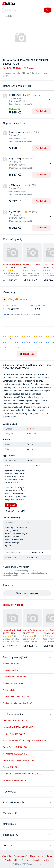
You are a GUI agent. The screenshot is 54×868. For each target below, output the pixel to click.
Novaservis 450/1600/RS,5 (15, 754)
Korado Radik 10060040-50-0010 (18, 727)
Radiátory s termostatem (14, 683)
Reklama (26, 860)
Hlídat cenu (27, 354)
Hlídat (17, 68)
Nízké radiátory (10, 690)
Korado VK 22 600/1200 (14, 734)
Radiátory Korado (11, 663)
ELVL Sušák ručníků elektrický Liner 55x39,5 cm (25, 741)
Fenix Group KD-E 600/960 (15, 747)
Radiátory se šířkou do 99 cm (16, 697)
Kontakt (37, 860)
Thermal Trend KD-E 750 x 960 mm (19, 760)
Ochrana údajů (20, 856)
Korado (30, 429)
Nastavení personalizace (41, 856)
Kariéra (46, 860)
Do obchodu (41, 111)
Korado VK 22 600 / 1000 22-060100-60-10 (22, 774)
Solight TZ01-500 (11, 767)
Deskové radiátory (11, 670)
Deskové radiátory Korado (15, 677)
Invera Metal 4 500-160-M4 (15, 721)
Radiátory (9, 16)
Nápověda (6, 856)
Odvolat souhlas (12, 860)
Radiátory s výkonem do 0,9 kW (17, 703)
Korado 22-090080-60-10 (14, 780)
